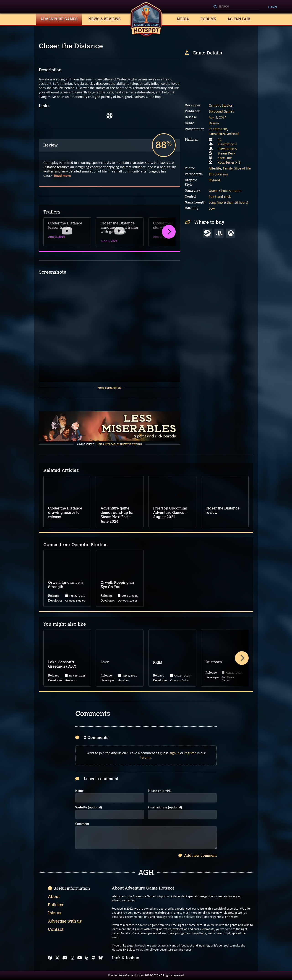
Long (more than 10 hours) (228, 202)
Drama (214, 123)
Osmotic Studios (221, 105)
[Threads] (87, 958)
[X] (57, 958)
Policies (55, 905)
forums (146, 757)
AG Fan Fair (239, 19)
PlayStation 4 (227, 144)
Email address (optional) (165, 808)
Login (272, 7)
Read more (63, 176)
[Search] (236, 7)
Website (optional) (89, 808)
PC (220, 140)
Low (212, 208)
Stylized (214, 180)
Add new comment (198, 855)
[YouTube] (80, 958)
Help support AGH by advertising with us (120, 444)
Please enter (160, 791)
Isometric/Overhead (224, 134)
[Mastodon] (94, 958)
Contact (56, 929)
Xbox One (225, 158)
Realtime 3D (218, 129)
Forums (208, 19)
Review (51, 145)
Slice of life (242, 168)
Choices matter (231, 191)
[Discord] (65, 958)
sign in (175, 753)
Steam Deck (226, 153)
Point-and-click (220, 197)
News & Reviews (104, 19)
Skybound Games (221, 111)
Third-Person (218, 174)
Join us (55, 913)
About (54, 897)
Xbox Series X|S (229, 162)
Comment (82, 824)
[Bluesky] (101, 958)
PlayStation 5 (227, 149)
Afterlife (215, 168)
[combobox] (236, 7)
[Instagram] (73, 958)
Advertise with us (65, 921)
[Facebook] (50, 958)
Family (228, 168)
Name (80, 791)
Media (183, 19)
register (190, 753)
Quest (213, 191)
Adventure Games (59, 19)
